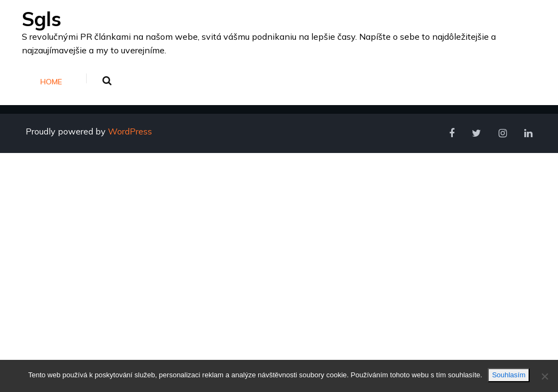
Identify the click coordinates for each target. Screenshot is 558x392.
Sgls (41, 19)
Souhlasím (509, 375)
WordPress (130, 131)
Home (51, 82)
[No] (544, 376)
